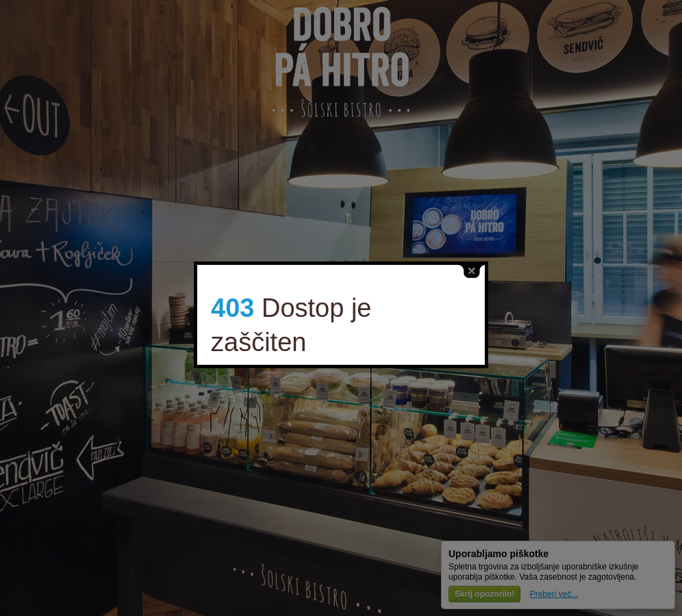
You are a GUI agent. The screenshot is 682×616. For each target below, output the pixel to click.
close (456, 267)
